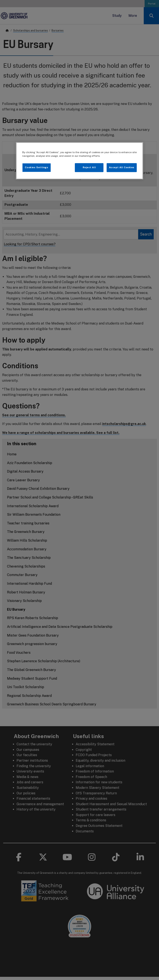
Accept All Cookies (122, 167)
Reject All (89, 167)
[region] (79, 161)
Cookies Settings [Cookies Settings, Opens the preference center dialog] (36, 167)
